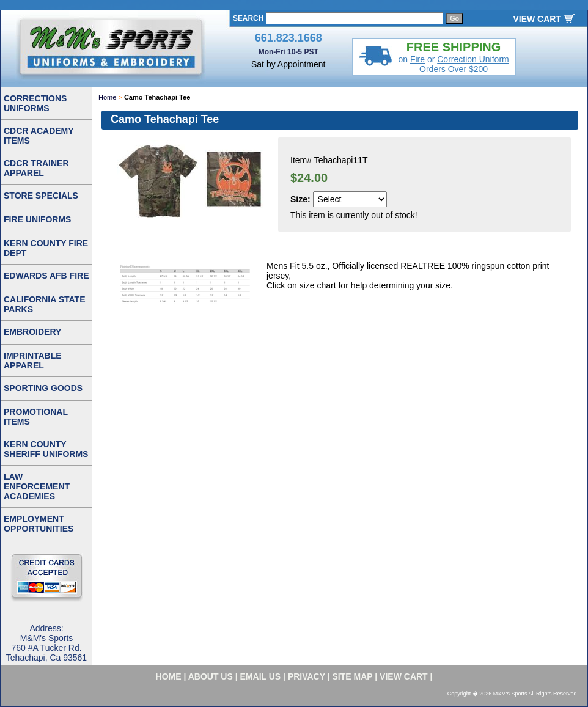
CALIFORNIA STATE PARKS (45, 304)
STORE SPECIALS (41, 196)
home (169, 676)
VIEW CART (537, 19)
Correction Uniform (473, 59)
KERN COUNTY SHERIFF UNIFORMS (46, 449)
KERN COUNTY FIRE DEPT (46, 248)
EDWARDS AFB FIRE (46, 276)
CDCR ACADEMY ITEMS (39, 136)
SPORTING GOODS (43, 388)
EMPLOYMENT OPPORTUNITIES (39, 524)
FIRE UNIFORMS (37, 219)
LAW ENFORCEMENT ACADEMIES (37, 486)
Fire (417, 59)
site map (353, 676)
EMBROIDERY (32, 332)
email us (261, 676)
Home (107, 97)
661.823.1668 (288, 38)
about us (211, 676)
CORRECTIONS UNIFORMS (35, 103)
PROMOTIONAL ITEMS (36, 417)
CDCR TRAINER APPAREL (36, 168)
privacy (307, 676)
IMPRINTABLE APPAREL (33, 361)
